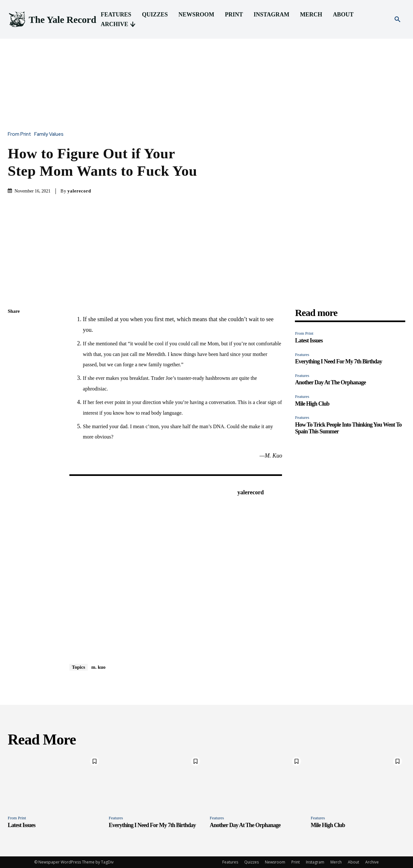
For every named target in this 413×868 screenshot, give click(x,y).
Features (302, 355)
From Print (21, 134)
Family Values (50, 134)
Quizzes (252, 862)
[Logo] (52, 20)
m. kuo (98, 667)
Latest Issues (309, 340)
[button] (398, 20)
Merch (336, 862)
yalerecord (79, 191)
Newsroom (275, 862)
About (353, 862)
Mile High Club (312, 404)
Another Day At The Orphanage (330, 382)
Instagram (315, 862)
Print (296, 862)
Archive (372, 862)
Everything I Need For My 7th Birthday (338, 361)
